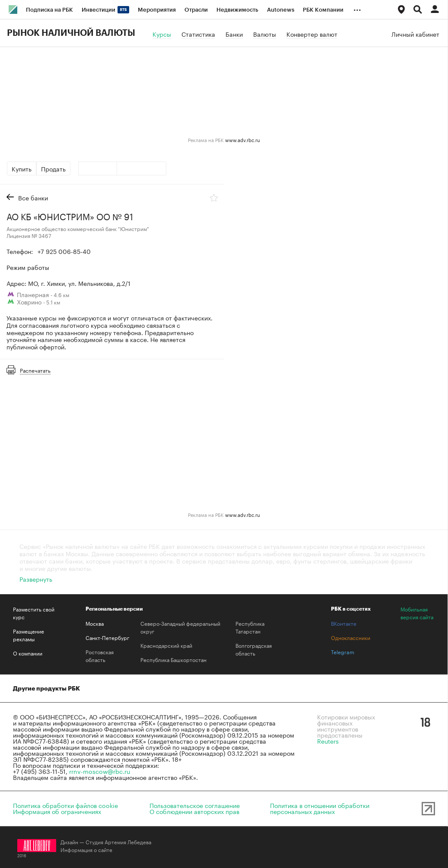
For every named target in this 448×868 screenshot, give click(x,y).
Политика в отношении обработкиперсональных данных (320, 808)
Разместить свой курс (34, 613)
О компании (28, 653)
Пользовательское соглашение (195, 805)
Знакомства (270, 688)
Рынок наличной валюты (71, 33)
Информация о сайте (86, 849)
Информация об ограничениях (57, 811)
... (357, 8)
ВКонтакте (344, 623)
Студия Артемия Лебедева (118, 841)
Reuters (328, 741)
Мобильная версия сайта (417, 613)
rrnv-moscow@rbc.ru (100, 771)
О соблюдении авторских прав (194, 811)
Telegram (343, 652)
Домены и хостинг (125, 688)
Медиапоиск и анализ (202, 688)
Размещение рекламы (29, 635)
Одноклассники (351, 637)
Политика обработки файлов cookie (65, 805)
